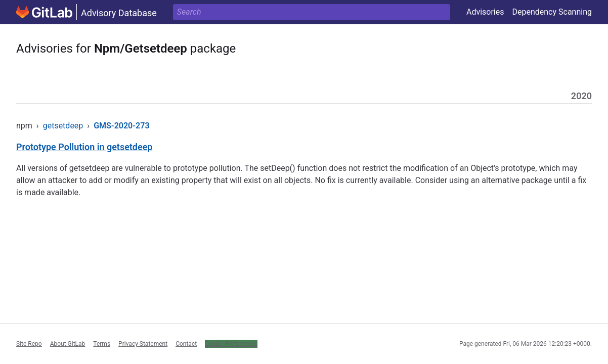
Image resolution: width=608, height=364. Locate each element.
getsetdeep (63, 126)
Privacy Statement (143, 344)
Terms (102, 344)
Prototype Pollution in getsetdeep (84, 147)
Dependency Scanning (552, 12)
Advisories (485, 12)
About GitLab (68, 344)
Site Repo (29, 344)
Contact (186, 344)
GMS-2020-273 (121, 126)
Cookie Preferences (231, 344)
